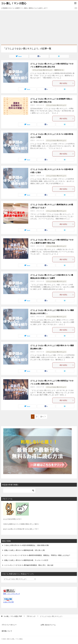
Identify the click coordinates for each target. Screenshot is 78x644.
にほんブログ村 (8, 602)
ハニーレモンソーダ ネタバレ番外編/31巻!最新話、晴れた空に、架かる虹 (29, 565)
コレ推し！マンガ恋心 (14, 3)
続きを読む (67, 83)
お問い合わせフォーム (48, 625)
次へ (42, 417)
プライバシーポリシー (9, 625)
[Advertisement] (39, 26)
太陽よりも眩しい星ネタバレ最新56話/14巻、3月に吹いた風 (24, 550)
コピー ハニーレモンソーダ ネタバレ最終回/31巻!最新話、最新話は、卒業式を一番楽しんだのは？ (37, 555)
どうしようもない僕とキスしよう (42, 70)
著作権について (7, 631)
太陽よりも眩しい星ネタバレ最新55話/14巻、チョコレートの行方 (26, 560)
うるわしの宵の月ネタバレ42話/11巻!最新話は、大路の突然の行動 (26, 545)
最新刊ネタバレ (59, 70)
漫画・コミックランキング (12, 594)
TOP (13, 616)
